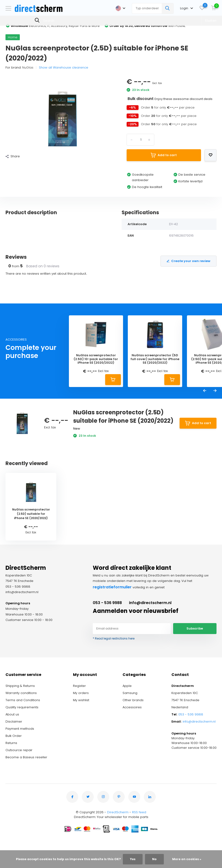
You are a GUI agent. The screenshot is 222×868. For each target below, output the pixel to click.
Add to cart (164, 155)
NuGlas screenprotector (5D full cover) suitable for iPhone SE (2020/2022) (155, 359)
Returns (11, 743)
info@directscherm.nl (150, 603)
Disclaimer (14, 722)
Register (79, 686)
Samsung (130, 693)
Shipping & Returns (20, 686)
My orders (81, 693)
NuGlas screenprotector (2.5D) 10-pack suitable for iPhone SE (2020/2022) (96, 359)
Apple (127, 686)
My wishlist (81, 700)
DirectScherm (118, 812)
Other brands (133, 700)
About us (12, 714)
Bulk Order (14, 736)
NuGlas (28, 67)
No (154, 859)
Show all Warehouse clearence (64, 67)
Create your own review (188, 261)
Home (13, 37)
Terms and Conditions (23, 700)
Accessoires (132, 707)
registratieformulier (112, 587)
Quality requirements (22, 707)
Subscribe (195, 628)
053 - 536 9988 (107, 603)
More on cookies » (187, 859)
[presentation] (205, 391)
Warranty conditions (21, 693)
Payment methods (20, 729)
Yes (133, 859)
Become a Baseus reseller (26, 757)
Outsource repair (19, 750)
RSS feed (139, 812)
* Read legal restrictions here (114, 638)
